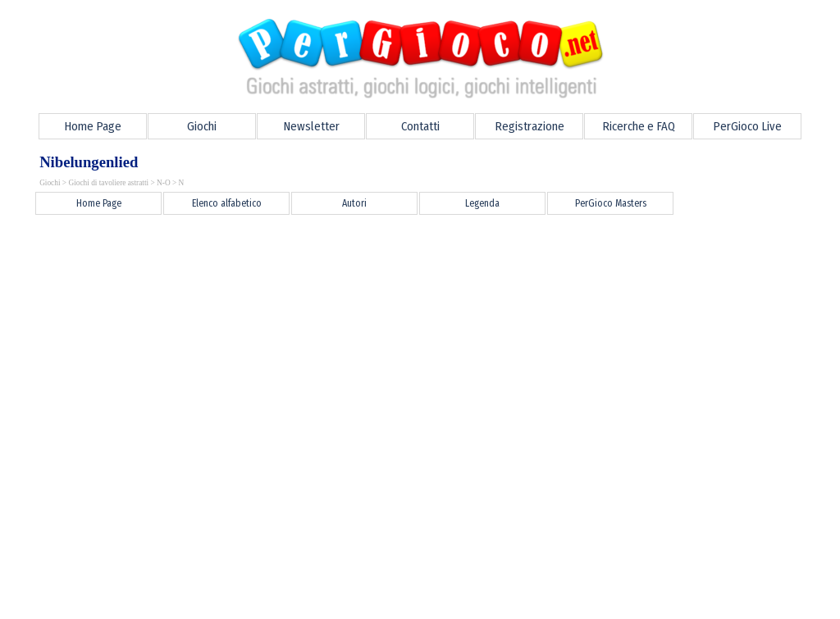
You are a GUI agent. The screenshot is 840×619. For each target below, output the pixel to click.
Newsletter (311, 126)
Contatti (420, 126)
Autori (354, 203)
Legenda (482, 203)
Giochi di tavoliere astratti (108, 183)
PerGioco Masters (611, 203)
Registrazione (530, 126)
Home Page (93, 126)
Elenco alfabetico (227, 203)
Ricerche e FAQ (639, 126)
